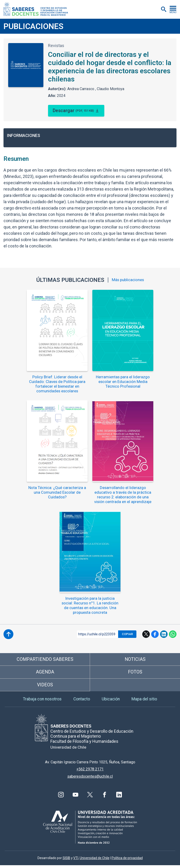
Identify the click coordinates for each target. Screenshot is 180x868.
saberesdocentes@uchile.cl (90, 779)
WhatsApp (173, 634)
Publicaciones (34, 26)
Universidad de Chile (95, 861)
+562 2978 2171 (90, 772)
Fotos (135, 673)
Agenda (45, 673)
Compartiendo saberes (45, 659)
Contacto (82, 702)
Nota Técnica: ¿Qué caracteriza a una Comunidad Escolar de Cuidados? (57, 493)
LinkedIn (164, 634)
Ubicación (111, 702)
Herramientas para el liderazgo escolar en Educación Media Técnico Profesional (123, 382)
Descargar (74, 111)
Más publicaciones (128, 280)
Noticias (135, 659)
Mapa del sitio (145, 702)
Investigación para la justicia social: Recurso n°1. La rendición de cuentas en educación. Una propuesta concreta (90, 605)
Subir (8, 634)
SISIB (66, 861)
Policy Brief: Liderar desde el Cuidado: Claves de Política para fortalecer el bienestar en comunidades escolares (57, 384)
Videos (45, 687)
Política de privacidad (127, 861)
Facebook (155, 634)
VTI (76, 861)
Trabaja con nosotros (42, 702)
